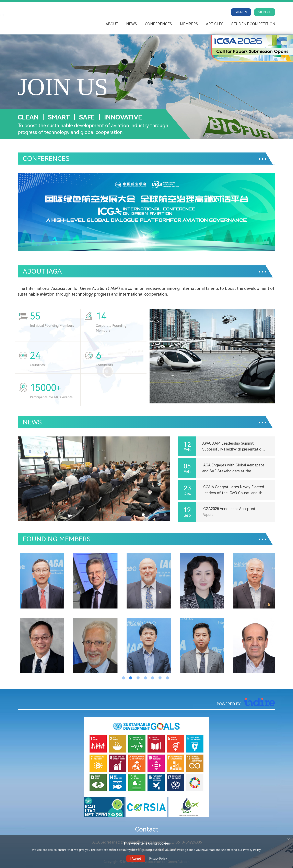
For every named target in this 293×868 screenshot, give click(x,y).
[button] (139, 243)
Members (189, 24)
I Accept (136, 859)
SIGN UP (265, 12)
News (132, 24)
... (263, 155)
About (112, 24)
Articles (215, 24)
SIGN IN (241, 12)
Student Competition (253, 24)
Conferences (158, 24)
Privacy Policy (158, 859)
